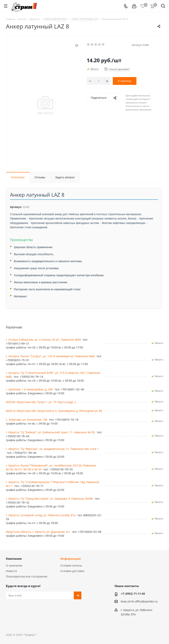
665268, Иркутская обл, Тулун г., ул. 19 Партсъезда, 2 (41, 402)
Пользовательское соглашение (27, 576)
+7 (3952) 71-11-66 (133, 594)
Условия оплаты (71, 565)
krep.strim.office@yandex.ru (139, 601)
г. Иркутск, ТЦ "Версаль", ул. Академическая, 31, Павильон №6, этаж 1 (52, 449)
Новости (11, 571)
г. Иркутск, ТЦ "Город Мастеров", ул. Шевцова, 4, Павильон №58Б (50, 499)
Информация (71, 559)
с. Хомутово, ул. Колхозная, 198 (27, 420)
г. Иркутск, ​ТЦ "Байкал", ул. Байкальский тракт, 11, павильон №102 (51, 432)
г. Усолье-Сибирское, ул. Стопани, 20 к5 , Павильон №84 (44, 340)
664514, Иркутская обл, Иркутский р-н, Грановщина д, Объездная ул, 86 (54, 411)
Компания (14, 559)
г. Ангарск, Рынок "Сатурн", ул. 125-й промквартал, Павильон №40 (51, 356)
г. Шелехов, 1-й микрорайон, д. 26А (30, 389)
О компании (14, 565)
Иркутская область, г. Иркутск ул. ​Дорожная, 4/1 (38, 532)
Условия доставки (72, 571)
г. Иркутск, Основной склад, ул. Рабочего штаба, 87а (41, 515)
